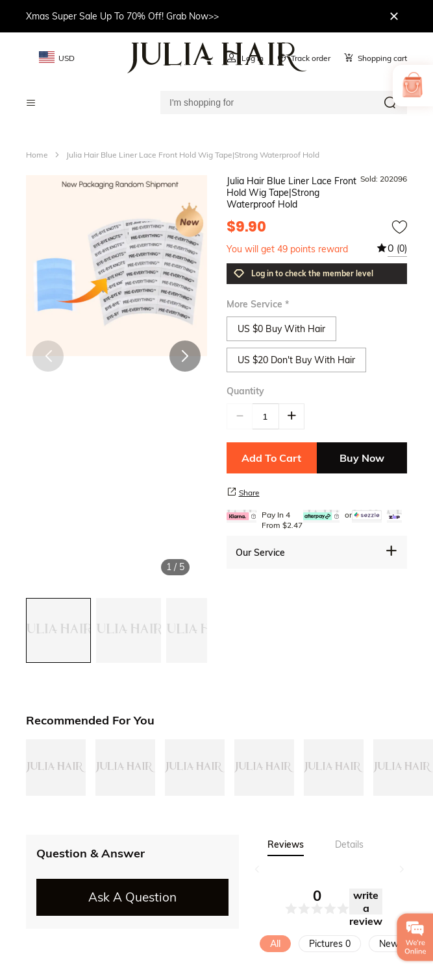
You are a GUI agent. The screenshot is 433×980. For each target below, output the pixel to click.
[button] (185, 356)
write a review (366, 902)
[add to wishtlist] (399, 227)
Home (37, 155)
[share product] (232, 492)
